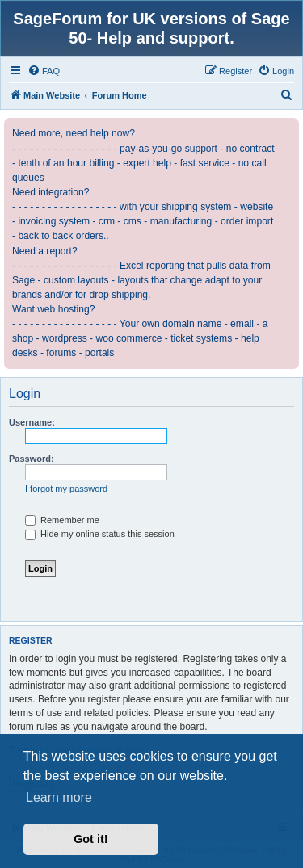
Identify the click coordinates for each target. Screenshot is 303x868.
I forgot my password (66, 489)
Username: (32, 422)
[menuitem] (44, 71)
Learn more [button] (59, 797)
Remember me (62, 520)
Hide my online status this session (100, 534)
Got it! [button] (90, 839)
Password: (32, 459)
